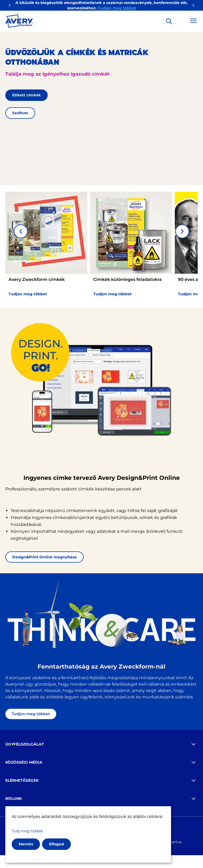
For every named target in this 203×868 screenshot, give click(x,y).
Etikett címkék (27, 95)
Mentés (26, 844)
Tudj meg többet (27, 831)
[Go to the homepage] (19, 22)
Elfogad (56, 844)
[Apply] (169, 21)
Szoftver (20, 113)
